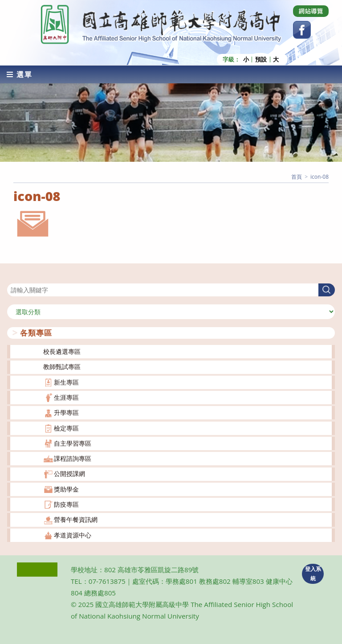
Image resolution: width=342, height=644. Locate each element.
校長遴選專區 (62, 351)
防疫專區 (66, 504)
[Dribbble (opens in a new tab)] (311, 11)
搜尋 (13, 278)
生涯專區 (66, 397)
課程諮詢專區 (73, 458)
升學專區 (66, 412)
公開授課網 (69, 474)
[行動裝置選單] (20, 74)
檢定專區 (66, 428)
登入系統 (313, 574)
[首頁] (297, 177)
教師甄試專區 (62, 367)
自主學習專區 (73, 443)
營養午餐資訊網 (76, 519)
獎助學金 (66, 489)
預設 (261, 59)
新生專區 (66, 382)
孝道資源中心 (73, 535)
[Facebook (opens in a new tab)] (302, 30)
